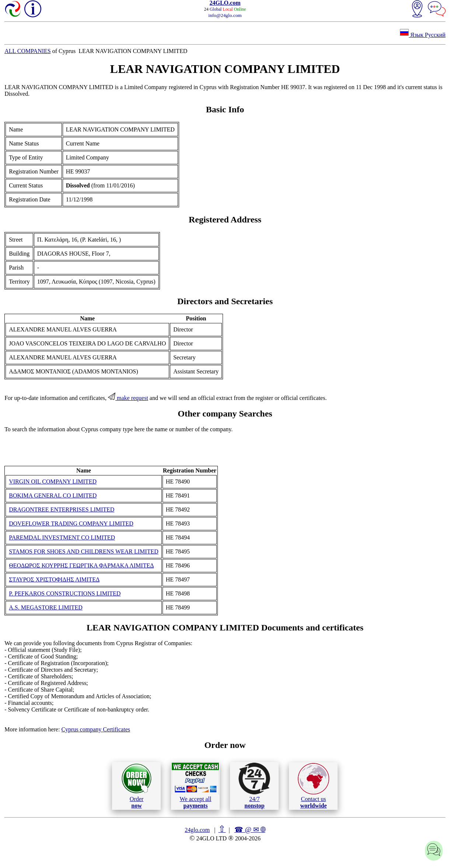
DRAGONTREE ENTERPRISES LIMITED (62, 509)
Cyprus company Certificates (96, 729)
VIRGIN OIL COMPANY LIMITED (53, 482)
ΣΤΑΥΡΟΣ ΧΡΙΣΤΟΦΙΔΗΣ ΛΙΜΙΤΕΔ (54, 579)
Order (137, 786)
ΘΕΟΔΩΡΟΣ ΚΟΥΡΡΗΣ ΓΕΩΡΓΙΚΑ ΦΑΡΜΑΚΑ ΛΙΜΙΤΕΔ (81, 565)
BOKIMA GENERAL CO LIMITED (53, 496)
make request (128, 398)
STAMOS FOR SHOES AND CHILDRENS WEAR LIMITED (84, 551)
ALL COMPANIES (28, 51)
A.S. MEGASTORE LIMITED (46, 607)
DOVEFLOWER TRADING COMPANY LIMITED (71, 523)
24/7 (254, 786)
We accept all (195, 786)
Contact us (313, 786)
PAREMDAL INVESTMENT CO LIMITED (62, 537)
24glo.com (197, 830)
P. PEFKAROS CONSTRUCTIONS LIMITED (65, 593)
